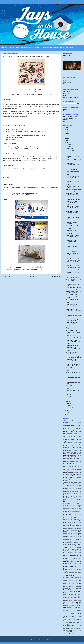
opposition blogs (68, 555)
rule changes (72, 585)
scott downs (79, 590)
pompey (77, 566)
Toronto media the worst (75, 618)
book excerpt (72, 462)
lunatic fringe (72, 529)
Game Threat (73, 502)
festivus (70, 493)
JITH (64, 519)
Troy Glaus (79, 621)
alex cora (77, 438)
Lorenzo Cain (66, 529)
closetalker (79, 476)
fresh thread (78, 496)
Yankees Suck (67, 633)
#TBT (73, 427)
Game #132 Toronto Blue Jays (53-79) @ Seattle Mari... (73, 203)
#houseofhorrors (77, 424)
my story (65, 544)
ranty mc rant (72, 574)
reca (64, 576)
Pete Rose (73, 560)
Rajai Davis (68, 573)
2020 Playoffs (73, 433)
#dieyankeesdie (67, 422)
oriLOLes (79, 555)
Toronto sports (67, 619)
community (67, 479)
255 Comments (27, 267)
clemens (67, 474)
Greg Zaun (79, 507)
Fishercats (65, 495)
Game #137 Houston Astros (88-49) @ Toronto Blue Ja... (73, 156)
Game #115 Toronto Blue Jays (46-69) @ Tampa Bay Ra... (74, 349)
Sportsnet (75, 598)
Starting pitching (67, 602)
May (68, 399)
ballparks (79, 446)
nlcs (78, 548)
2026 (67, 127)
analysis (65, 441)
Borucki (65, 463)
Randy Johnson (78, 573)
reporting (79, 577)
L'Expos (65, 524)
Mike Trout (76, 536)
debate (76, 482)
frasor (74, 496)
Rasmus (77, 574)
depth (76, 484)
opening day (74, 554)
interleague (72, 516)
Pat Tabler (79, 559)
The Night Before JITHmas (70, 118)
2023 (67, 134)
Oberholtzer (72, 551)
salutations (66, 588)
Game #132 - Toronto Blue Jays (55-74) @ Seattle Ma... (73, 208)
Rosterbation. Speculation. (73, 584)
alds (70, 438)
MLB (70, 540)
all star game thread (69, 439)
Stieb (80, 602)
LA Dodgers (76, 524)
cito (64, 474)
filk (75, 493)
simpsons (69, 596)
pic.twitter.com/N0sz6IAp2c (30, 193)
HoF (76, 510)
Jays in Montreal (72, 518)
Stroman (65, 604)
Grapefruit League (67, 507)
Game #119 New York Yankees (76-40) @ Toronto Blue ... (74, 315)
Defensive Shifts (67, 484)
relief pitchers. (71, 577)
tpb (71, 619)
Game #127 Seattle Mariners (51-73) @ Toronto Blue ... (73, 254)
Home (32, 277)
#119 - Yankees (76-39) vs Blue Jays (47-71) (73, 320)
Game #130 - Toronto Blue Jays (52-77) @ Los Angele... (73, 227)
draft (70, 488)
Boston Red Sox (73, 463)
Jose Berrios (76, 519)
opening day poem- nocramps (71, 117)
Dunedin (65, 490)
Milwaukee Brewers (68, 538)
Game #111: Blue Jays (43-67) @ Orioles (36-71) (73, 391)
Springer (69, 599)
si (81, 594)
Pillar (75, 562)
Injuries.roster (66, 516)
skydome (74, 596)
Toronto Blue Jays (39, 269)
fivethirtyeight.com (77, 495)
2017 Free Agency (74, 429)
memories (71, 535)
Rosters (65, 109)
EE (68, 490)
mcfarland (79, 532)
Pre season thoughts (76, 568)
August (68, 153)
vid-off (77, 624)
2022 (67, 136)
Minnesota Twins (77, 538)
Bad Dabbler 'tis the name (70, 446)
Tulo (64, 622)
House (65, 513)
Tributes (73, 621)
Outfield (65, 557)
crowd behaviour (72, 481)
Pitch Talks (66, 563)
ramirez (73, 573)
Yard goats (72, 633)
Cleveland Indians (69, 476)
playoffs (65, 566)
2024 (67, 132)
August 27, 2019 (33, 149)
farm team (72, 492)
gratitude (74, 507)
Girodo (77, 504)
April (68, 401)
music (80, 543)
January (69, 408)
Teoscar (80, 607)
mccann (75, 532)
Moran (71, 543)
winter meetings (71, 629)
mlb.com (79, 540)
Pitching (71, 563)
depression (72, 484)
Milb (80, 536)
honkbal (75, 512)
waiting (80, 626)
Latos (70, 526)
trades (74, 619)
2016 (67, 415)
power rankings (67, 568)
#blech (73, 421)
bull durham (76, 465)
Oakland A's (66, 551)
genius (72, 504)
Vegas (68, 624)
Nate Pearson (70, 544)
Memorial (65, 535)
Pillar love (79, 562)
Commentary (79, 477)
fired (77, 493)
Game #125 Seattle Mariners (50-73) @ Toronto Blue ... (73, 265)
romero (65, 584)
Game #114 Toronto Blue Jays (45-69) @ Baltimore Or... (73, 361)
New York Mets (71, 546)
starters (80, 601)
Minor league (66, 540)
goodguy (79, 505)
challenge (66, 471)
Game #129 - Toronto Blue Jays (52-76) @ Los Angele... (73, 237)
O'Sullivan (79, 549)
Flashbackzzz (66, 496)
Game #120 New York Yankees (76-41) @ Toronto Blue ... (74, 306)
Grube (65, 508)
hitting (73, 510)
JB (77, 518)
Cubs (77, 481)
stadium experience (73, 601)
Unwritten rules (76, 622)
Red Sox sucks (70, 576)
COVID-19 (66, 481)
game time (79, 502)
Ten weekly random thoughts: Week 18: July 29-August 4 (73, 357)
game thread (31, 269)
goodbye (75, 505)
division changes (76, 485)
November (69, 147)
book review (79, 462)
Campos (65, 468)
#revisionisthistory (67, 427)
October (69, 149)
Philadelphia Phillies (68, 562)
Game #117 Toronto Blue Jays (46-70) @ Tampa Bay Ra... (74, 337)
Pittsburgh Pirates (77, 563)
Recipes (65, 95)
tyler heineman (69, 622)
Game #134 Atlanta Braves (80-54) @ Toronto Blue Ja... (73, 181)
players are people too (76, 565)
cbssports (79, 470)
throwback (72, 612)
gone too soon (68, 505)
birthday (73, 457)
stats (72, 602)
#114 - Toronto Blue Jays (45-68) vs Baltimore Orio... (73, 365)
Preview (70, 570)
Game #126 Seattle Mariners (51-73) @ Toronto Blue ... (73, 258)
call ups (79, 467)
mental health (78, 535)
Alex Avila (73, 438)
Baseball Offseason (68, 454)
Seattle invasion (74, 591)
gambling (79, 498)
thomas (80, 610)
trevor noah (68, 621)
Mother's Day (75, 543)
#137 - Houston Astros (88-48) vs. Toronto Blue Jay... (74, 160)
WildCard (65, 629)
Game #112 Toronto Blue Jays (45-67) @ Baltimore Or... (73, 377)
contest (73, 479)
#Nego (79, 425)
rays (80, 574)
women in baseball (68, 630)
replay (75, 577)
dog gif (71, 487)
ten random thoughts (72, 607)
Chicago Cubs (78, 471)
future (75, 498)
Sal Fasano (76, 587)
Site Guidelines (67, 91)
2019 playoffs (67, 433)
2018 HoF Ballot (71, 432)
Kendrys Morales (72, 522)
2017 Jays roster (73, 430)
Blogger (51, 640)
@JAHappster (66, 421)
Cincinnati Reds (77, 473)
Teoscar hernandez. (67, 609)
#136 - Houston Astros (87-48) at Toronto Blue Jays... (74, 169)
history (70, 510)
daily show (71, 482)
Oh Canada (68, 554)
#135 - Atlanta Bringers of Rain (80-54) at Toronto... (73, 177)
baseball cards (72, 449)
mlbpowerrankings (67, 541)
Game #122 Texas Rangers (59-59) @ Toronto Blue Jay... (73, 284)
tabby (78, 604)
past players (72, 559)
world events (76, 630)
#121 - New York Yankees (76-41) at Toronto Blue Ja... (73, 301)
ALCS (67, 438)
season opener (66, 591)
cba (75, 470)
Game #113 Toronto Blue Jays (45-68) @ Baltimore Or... (73, 369)
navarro (65, 546)
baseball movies (78, 452)
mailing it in (69, 530)
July (68, 395)
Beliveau (79, 455)
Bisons (76, 457)
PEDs (65, 560)
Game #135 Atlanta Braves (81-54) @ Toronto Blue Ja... (73, 173)
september (71, 593)
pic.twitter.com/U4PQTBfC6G (48, 147)
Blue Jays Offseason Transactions (74, 460)
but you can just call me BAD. (70, 467)
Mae (76, 529)
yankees (79, 632)
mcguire (65, 533)
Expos (76, 490)
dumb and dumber (77, 488)
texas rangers (76, 609)
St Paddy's (74, 599)
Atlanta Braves (17, 269)
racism (73, 571)
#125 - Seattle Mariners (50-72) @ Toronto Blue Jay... (73, 268)
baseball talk (67, 455)
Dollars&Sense (78, 487)
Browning (68, 465)
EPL (70, 490)
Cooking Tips (67, 93)
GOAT (80, 504)
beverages (65, 457)
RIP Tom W (67, 56)
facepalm (79, 490)
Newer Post (7, 277)
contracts (79, 479)
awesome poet (78, 444)
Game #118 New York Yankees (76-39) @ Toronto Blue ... (74, 324)
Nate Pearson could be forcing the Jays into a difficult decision (20, 179)
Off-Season (66, 552)
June (68, 397)
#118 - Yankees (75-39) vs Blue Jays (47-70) (73, 328)
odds (76, 551)
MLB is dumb (74, 540)
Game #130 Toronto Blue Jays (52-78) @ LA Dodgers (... (72, 222)
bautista (72, 455)
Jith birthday (68, 519)
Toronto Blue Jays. (73, 616)
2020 (67, 140)
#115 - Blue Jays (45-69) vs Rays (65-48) (73, 353)
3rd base (78, 433)
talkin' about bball (70, 606)
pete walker (79, 560)
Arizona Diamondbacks (69, 443)
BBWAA (76, 455)
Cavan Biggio (71, 470)
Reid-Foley (66, 577)
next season (71, 548)
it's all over (77, 516)
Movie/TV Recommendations (71, 97)
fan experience (66, 492)
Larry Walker (66, 526)
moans (75, 541)
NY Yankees (71, 549)
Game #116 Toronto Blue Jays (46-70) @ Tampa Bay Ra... (74, 342)
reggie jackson (78, 576)
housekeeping (70, 513)
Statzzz (76, 602)
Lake (80, 524)
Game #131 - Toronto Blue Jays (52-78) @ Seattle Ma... (73, 217)
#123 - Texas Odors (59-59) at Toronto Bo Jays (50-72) (74, 280)
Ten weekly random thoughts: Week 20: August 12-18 (73, 251)
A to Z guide (75, 435)
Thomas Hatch (67, 612)
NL (76, 548)
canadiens (75, 468)
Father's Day (76, 492)
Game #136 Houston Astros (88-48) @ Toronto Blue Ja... (73, 165)
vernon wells (72, 624)
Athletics (65, 444)
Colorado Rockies (69, 477)
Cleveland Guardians (76, 474)
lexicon (67, 527)
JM (64, 121)
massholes (70, 532)
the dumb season (74, 610)
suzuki (75, 604)
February (69, 406)
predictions (66, 570)
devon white (69, 485)
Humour (65, 515)
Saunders (74, 590)
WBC (77, 627)
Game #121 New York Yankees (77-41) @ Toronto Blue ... (74, 296)
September (69, 151)
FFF (73, 493)
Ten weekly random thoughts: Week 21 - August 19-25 (73, 190)
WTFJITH (70, 632)
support (72, 604)
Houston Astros (77, 513)
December (69, 144)
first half (79, 493)
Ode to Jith (79, 551)
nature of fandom (77, 544)
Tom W (77, 612)
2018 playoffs (78, 432)
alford (80, 438)
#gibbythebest (67, 424)
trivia (75, 621)
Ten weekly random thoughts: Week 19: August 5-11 (73, 292)
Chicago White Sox (68, 473)
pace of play (70, 557)
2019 (67, 142)
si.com (65, 596)
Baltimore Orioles (69, 447)
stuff (69, 604)
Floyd (71, 496)
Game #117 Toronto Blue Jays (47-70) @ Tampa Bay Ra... (74, 332)
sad (73, 587)
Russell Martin (78, 585)
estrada (73, 490)
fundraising (71, 498)
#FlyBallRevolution (77, 422)
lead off (78, 526)
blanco (80, 457)
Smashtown (66, 598)
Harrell (78, 508)
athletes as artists (78, 443)
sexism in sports (67, 594)
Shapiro (78, 594)
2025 (67, 129)
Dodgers (65, 487)
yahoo (75, 632)
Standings (66, 111)
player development (67, 565)
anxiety (80, 441)
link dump (73, 527)
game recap (69, 500)
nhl (75, 548)
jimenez (80, 518)
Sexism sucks (73, 594)
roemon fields (69, 582)
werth (80, 627)
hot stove (79, 511)
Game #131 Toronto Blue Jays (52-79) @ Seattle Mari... (73, 213)
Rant (68, 574)
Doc (80, 485)
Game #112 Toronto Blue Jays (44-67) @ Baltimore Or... (73, 382)
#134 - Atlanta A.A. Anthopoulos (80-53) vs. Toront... (73, 186)
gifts (74, 504)
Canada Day (70, 468)
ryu (71, 587)
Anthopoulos (10, 269)
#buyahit (79, 421)
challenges (71, 471)
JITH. (72, 519)
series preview (78, 593)
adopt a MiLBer (71, 436)
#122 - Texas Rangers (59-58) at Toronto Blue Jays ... (74, 288)
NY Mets (65, 549)
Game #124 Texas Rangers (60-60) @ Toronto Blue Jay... (73, 272)
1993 (69, 429)
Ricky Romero (66, 579)
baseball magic (70, 452)
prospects (69, 571)
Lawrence (74, 526)
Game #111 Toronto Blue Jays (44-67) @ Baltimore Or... (73, 387)
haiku (70, 508)
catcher (65, 470)
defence (80, 482)
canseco (79, 468)
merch (65, 536)
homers (71, 512)
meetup (80, 533)
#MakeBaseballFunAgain (69, 425)
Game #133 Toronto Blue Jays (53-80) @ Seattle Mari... (73, 195)
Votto (77, 626)
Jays (67, 518)
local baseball (78, 527)
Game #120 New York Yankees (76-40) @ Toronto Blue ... (74, 311)
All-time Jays (78, 439)
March (68, 403)
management (75, 530)
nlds (80, 548)
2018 (67, 410)
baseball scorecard (77, 454)
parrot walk (76, 557)
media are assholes (72, 533)
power (80, 566)
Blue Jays (73, 458)
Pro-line (74, 570)
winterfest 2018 (78, 629)
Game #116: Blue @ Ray (72, 345)
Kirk (78, 522)
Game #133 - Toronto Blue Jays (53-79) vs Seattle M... (74, 199)
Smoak (71, 598)
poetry (73, 566)
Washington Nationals (69, 627)
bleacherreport (66, 459)
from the (65, 498)
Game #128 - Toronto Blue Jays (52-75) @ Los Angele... (73, 246)
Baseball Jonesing (72, 451)
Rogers (74, 582)
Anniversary (70, 441)
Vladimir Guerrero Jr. (71, 626)
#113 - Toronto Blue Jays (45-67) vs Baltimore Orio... (73, 373)
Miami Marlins (70, 536)
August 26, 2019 (27, 195)
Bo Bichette (66, 462)
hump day (73, 515)
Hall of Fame (74, 508)
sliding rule (79, 596)
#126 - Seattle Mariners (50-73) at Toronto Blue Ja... (73, 261)
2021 (67, 138)
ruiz (68, 585)
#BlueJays (37, 147)
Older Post (56, 277)
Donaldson (24, 269)
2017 (67, 413)
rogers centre (78, 582)
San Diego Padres (73, 588)
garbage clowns (67, 504)
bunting (80, 465)
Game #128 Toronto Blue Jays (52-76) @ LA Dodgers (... (72, 242)
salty (80, 587)
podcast (69, 566)
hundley (80, 515)
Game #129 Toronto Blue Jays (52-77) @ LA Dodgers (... (72, 232)
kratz (80, 522)
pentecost (68, 560)
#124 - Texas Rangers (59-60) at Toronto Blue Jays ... (74, 277)
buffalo (72, 465)
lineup (70, 527)
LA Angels (70, 524)
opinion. (80, 554)
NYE (76, 549)
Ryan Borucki (67, 587)
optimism (74, 555)
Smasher (66, 120)
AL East (76, 436)
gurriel (67, 508)
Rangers (65, 574)
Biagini (69, 457)
